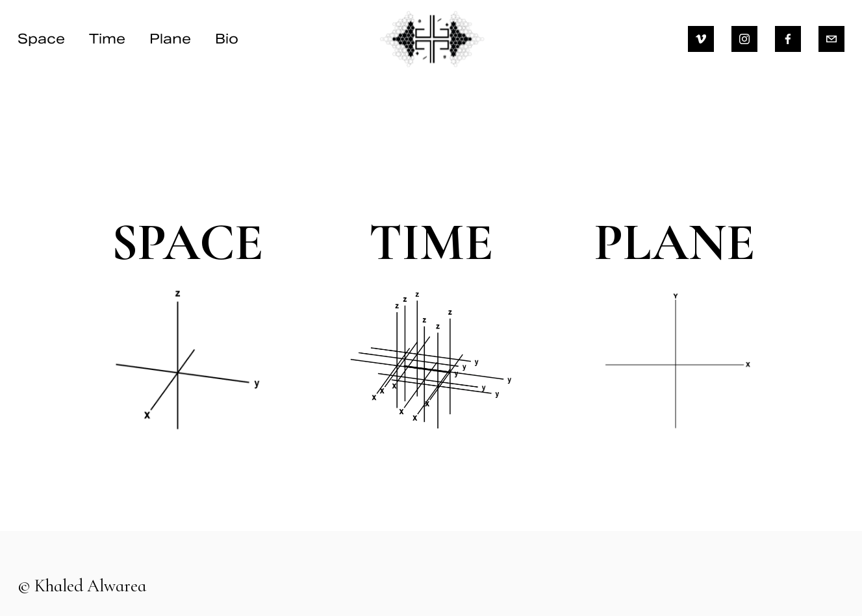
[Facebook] (788, 39)
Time (107, 39)
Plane (170, 39)
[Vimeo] (701, 39)
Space (41, 39)
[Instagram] (744, 39)
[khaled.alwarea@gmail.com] (831, 39)
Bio (227, 39)
